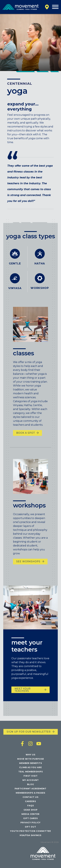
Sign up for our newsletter (29, 732)
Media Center (30, 814)
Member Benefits (31, 763)
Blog (31, 784)
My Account (31, 780)
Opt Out (30, 827)
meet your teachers (23, 692)
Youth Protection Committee (30, 831)
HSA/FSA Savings (30, 835)
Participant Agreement (30, 789)
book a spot (26, 437)
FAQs (31, 806)
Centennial (20, 84)
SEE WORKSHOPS (28, 566)
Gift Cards (30, 818)
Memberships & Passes (30, 793)
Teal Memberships (31, 772)
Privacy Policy (30, 823)
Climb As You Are (30, 767)
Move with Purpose (31, 759)
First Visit (31, 776)
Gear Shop (31, 810)
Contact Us (30, 797)
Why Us (30, 755)
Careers (30, 801)
